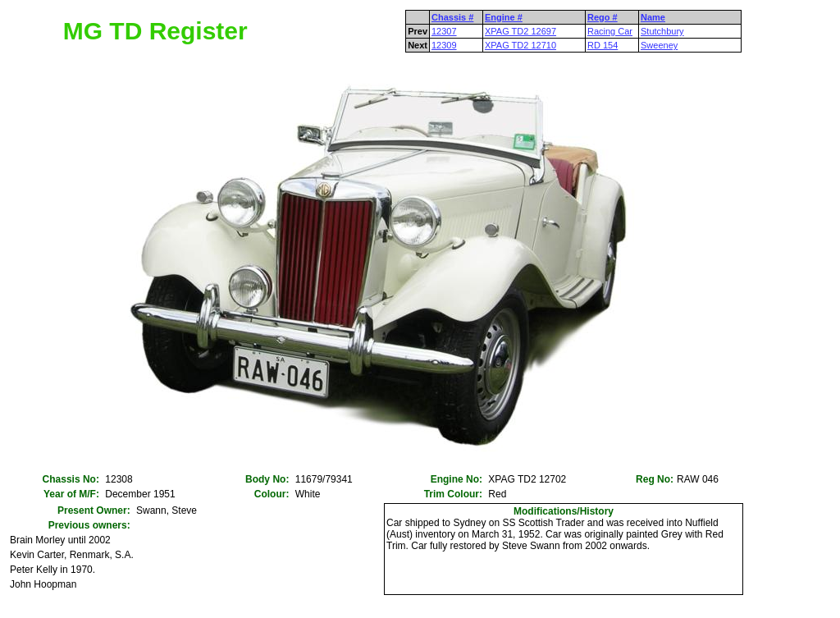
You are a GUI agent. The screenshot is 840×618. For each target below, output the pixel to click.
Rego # (603, 17)
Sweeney (659, 45)
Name (653, 17)
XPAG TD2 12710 (520, 45)
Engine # (504, 17)
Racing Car (610, 31)
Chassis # (452, 17)
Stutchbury (662, 31)
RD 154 (603, 45)
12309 (444, 45)
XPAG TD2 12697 (520, 31)
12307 (444, 31)
